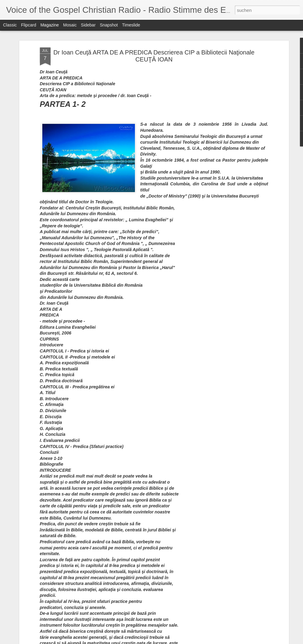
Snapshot (109, 25)
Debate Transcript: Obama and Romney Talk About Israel (264, 246)
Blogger (255, 641)
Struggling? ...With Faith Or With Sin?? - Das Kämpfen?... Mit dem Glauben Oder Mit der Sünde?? (122, 251)
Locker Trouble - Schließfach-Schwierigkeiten (143, 361)
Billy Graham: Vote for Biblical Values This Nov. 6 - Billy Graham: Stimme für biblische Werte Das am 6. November (150, 435)
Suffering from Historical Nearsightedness (139, 292)
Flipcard (29, 25)
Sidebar (88, 25)
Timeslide (131, 25)
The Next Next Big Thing (121, 568)
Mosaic (70, 25)
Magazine (50, 25)
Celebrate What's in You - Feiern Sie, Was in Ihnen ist (152, 499)
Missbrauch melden (277, 641)
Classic (10, 25)
